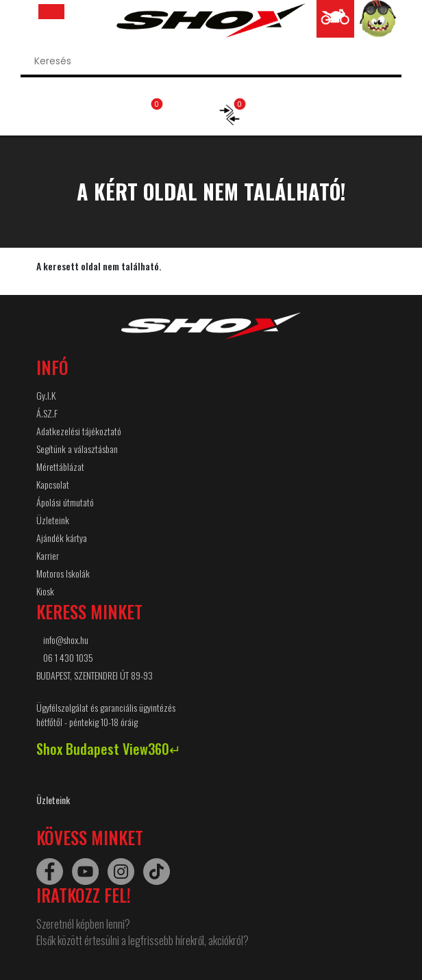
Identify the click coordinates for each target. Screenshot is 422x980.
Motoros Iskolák (63, 573)
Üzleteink (53, 520)
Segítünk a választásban (77, 449)
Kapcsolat (53, 484)
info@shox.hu (66, 640)
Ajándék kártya (62, 538)
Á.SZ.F (47, 413)
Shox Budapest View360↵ (109, 749)
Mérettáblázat (60, 466)
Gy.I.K (46, 395)
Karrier (48, 555)
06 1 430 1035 (68, 657)
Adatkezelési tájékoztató (79, 431)
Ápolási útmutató (65, 502)
